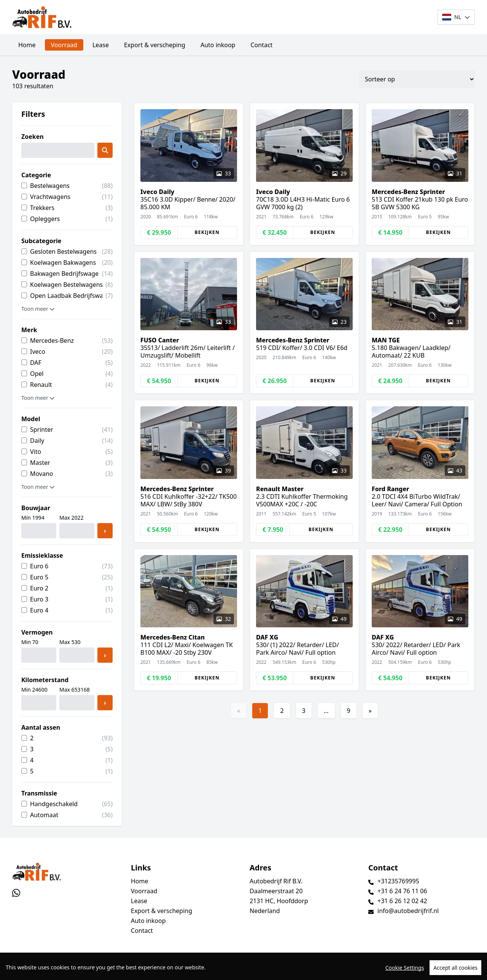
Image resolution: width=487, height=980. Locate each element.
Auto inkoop (218, 45)
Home (27, 45)
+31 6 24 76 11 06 (402, 891)
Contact (261, 45)
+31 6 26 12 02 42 (402, 901)
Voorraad (64, 45)
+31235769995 (398, 881)
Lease (101, 45)
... (326, 711)
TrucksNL (59, 970)
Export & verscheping (155, 45)
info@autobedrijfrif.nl (408, 911)
